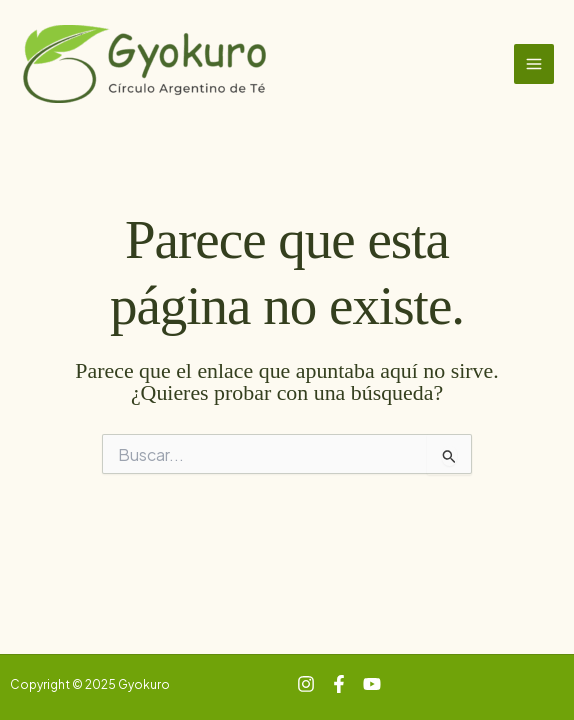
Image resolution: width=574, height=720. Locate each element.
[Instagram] (306, 684)
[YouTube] (372, 684)
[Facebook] (339, 684)
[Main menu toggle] (534, 64)
